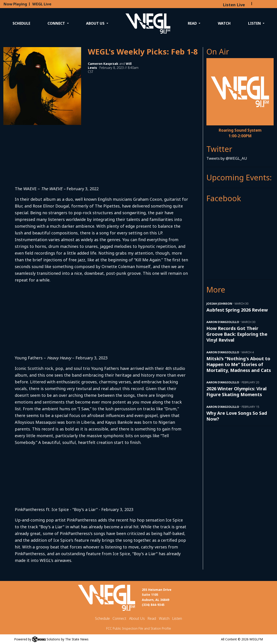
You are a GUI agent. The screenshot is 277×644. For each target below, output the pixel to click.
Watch (224, 23)
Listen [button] (255, 23)
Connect (119, 618)
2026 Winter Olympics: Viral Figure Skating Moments (237, 392)
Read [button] (193, 23)
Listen (177, 618)
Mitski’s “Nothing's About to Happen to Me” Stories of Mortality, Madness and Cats (239, 364)
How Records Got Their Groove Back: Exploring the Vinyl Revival (237, 334)
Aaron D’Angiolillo (223, 322)
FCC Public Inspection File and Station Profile (139, 628)
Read (152, 618)
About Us (137, 618)
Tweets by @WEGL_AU (227, 158)
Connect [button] (57, 23)
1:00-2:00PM (240, 136)
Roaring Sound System (240, 130)
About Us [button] (96, 23)
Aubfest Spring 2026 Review (237, 310)
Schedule (21, 23)
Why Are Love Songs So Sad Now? (237, 416)
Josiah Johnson (219, 303)
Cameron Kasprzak (103, 64)
